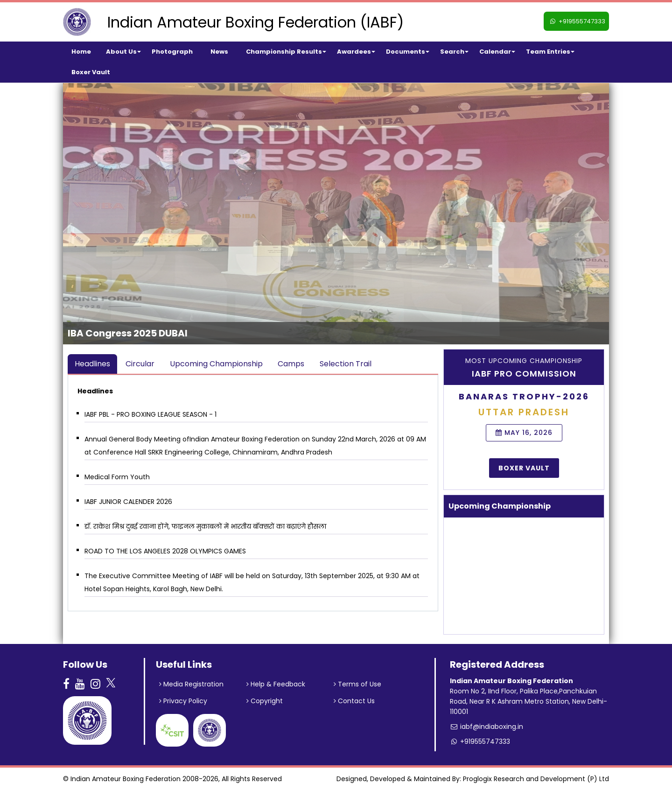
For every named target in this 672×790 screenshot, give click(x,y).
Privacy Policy (183, 701)
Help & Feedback (276, 684)
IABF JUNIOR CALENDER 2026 (128, 502)
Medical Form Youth (117, 477)
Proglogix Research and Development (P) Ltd (536, 779)
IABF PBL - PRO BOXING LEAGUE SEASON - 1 (150, 414)
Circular (140, 364)
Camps (291, 364)
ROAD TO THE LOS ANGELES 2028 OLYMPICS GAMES (165, 551)
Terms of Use (357, 684)
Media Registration (191, 684)
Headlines (92, 364)
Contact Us (354, 701)
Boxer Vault (524, 468)
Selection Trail (346, 364)
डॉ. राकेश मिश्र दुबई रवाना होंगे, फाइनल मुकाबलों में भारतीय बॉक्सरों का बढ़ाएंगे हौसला (205, 526)
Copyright (265, 701)
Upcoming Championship (216, 364)
